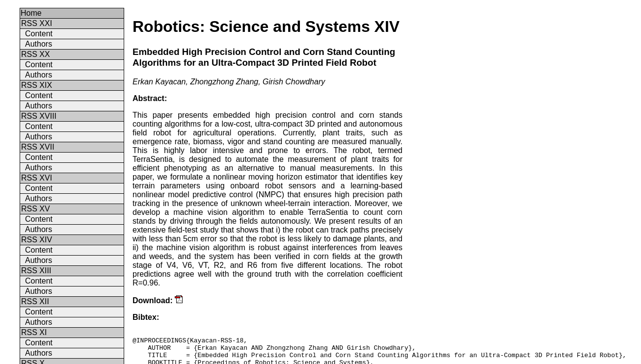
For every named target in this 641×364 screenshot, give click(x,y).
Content (39, 34)
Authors (39, 44)
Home (31, 13)
